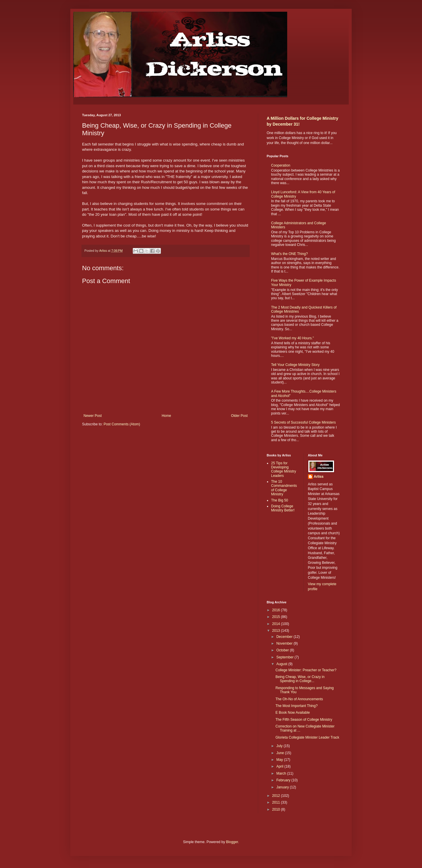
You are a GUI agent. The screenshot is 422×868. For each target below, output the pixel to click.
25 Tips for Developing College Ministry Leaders (284, 469)
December (285, 637)
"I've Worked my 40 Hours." (292, 338)
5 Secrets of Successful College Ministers (303, 422)
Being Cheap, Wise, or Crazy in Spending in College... (300, 679)
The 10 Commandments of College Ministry (284, 488)
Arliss (319, 477)
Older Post (239, 416)
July (280, 746)
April (280, 766)
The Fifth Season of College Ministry (304, 720)
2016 (277, 610)
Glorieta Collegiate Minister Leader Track (307, 737)
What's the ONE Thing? (289, 254)
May (280, 760)
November (285, 643)
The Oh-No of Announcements (299, 699)
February (284, 780)
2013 (277, 631)
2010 (277, 809)
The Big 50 (280, 500)
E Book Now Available (293, 713)
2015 (277, 617)
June (281, 753)
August (282, 664)
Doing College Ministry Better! (283, 508)
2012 (277, 796)
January (283, 787)
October (283, 650)
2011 (277, 802)
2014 (277, 624)
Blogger (232, 842)
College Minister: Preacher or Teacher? (306, 670)
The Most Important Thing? (297, 706)
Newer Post (93, 416)
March (282, 773)
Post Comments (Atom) (122, 424)
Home (166, 416)
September (285, 657)
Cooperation (281, 165)
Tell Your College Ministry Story (295, 365)
